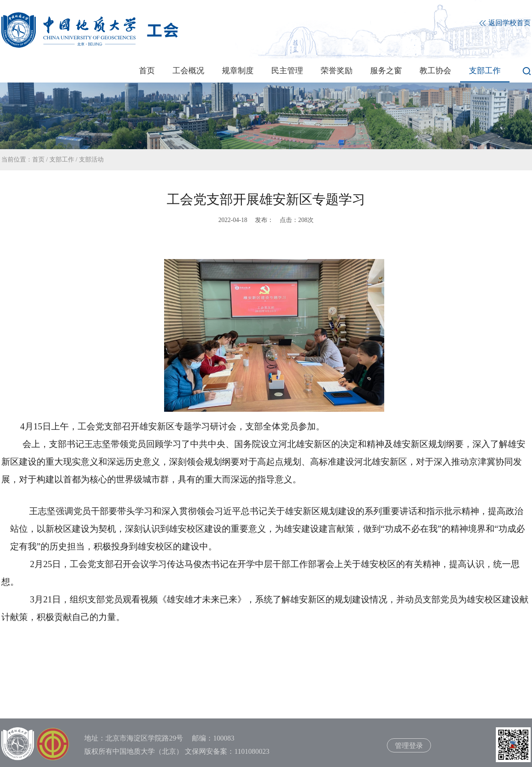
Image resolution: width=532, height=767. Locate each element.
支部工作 (485, 71)
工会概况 (188, 71)
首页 (147, 71)
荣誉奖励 (337, 71)
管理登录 (409, 746)
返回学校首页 (505, 23)
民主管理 (287, 71)
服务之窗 (386, 71)
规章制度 (238, 71)
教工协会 (435, 71)
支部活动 (91, 160)
